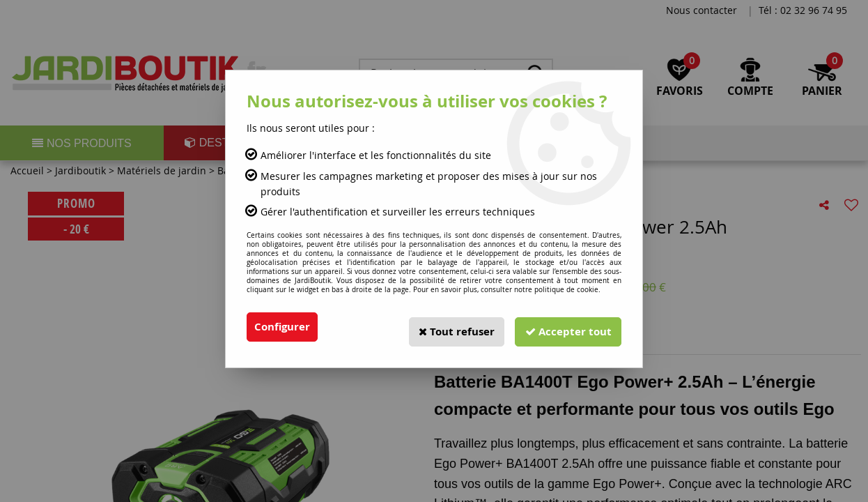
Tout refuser (449, 327)
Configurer (284, 327)
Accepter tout (566, 327)
